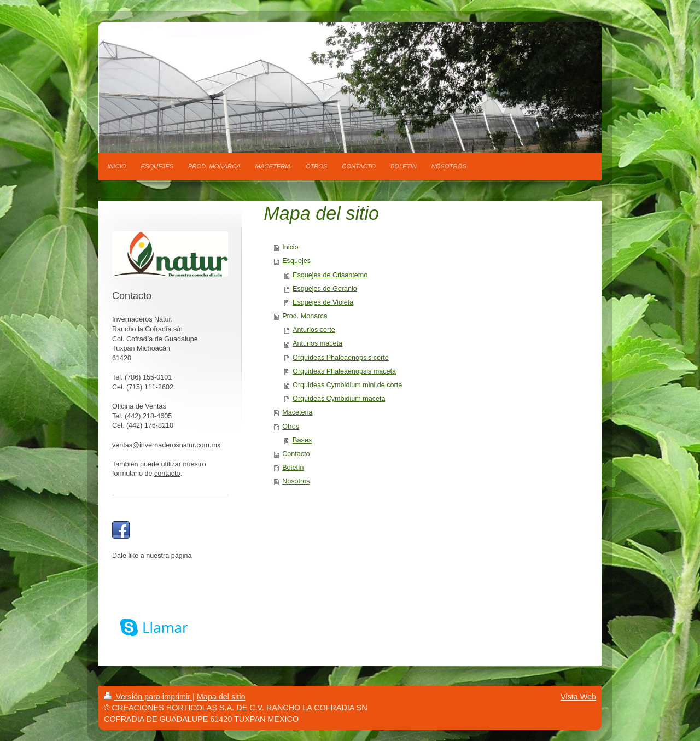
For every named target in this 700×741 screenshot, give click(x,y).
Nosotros (296, 481)
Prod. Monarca (305, 316)
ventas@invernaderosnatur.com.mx (166, 445)
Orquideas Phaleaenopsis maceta (344, 371)
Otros (291, 427)
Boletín (293, 468)
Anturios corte (314, 330)
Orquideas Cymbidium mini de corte (347, 385)
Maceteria (297, 412)
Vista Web (578, 697)
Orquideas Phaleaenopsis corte (341, 358)
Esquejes (296, 261)
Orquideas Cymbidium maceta (339, 399)
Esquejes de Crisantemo (330, 275)
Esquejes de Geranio (325, 289)
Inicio (290, 247)
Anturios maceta (317, 343)
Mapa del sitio (221, 697)
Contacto (296, 454)
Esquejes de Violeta (323, 302)
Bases (302, 440)
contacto (167, 474)
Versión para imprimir (148, 697)
